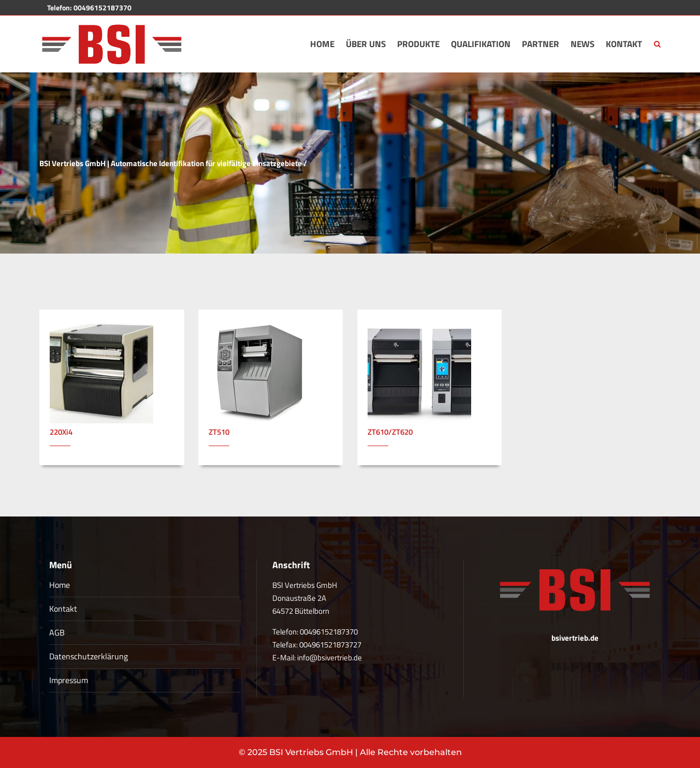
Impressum (69, 680)
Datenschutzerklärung (89, 656)
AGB (57, 632)
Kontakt (63, 609)
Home (60, 585)
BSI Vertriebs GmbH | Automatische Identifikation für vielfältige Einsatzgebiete (171, 163)
